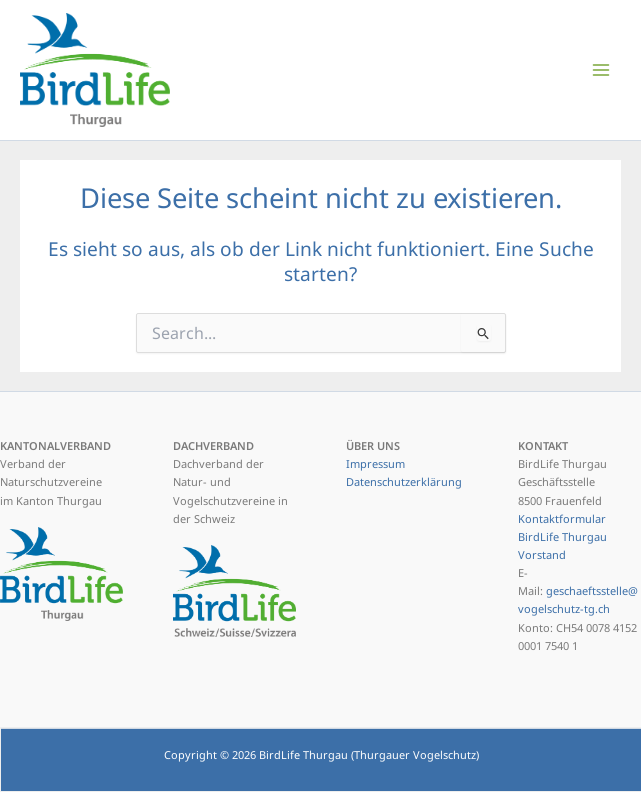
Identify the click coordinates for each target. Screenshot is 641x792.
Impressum (375, 463)
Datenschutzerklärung (404, 481)
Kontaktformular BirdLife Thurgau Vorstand (562, 536)
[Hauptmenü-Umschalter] (601, 69)
